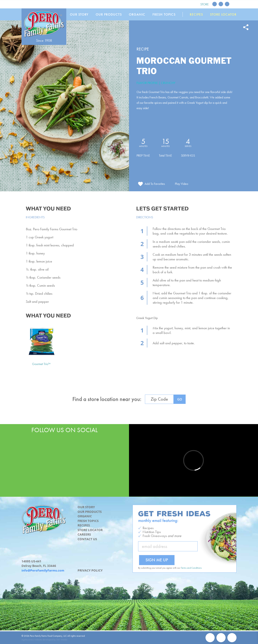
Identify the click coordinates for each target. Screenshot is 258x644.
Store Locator (223, 14)
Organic (137, 14)
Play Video (181, 184)
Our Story (79, 14)
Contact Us (87, 539)
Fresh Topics (164, 14)
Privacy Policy (90, 570)
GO (180, 399)
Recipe (143, 49)
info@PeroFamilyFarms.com (43, 570)
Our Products (109, 14)
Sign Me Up (157, 560)
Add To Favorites (155, 184)
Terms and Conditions (191, 568)
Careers (84, 534)
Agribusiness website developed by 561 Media (44, 640)
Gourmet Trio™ (41, 364)
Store (205, 4)
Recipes (196, 14)
